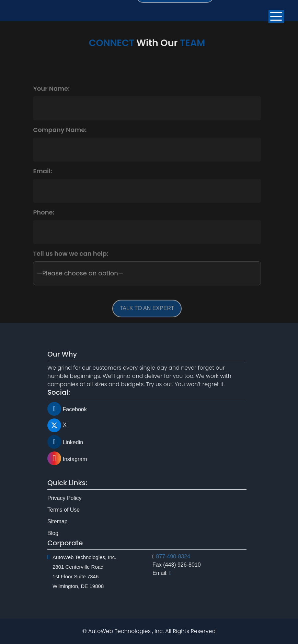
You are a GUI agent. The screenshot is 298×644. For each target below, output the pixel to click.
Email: (42, 179)
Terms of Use (64, 522)
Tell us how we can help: (71, 261)
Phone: (44, 220)
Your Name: (51, 96)
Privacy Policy (65, 510)
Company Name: (60, 138)
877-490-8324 (173, 544)
